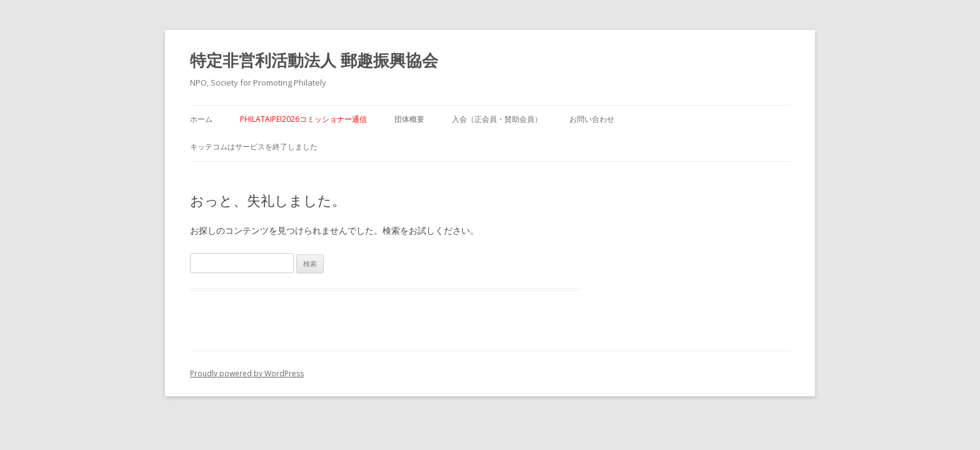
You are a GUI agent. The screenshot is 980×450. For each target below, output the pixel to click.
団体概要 (409, 119)
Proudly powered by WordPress (247, 373)
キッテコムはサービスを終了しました (254, 147)
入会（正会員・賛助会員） (497, 119)
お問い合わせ (592, 119)
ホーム (201, 119)
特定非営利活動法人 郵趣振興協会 (314, 60)
